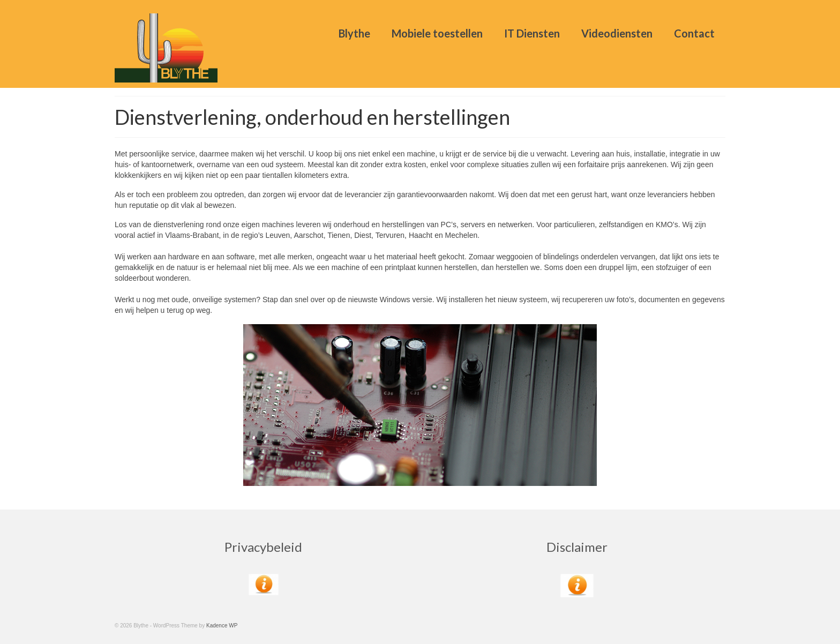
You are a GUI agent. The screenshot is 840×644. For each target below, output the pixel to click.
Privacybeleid (263, 547)
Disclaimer (577, 547)
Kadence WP (222, 626)
